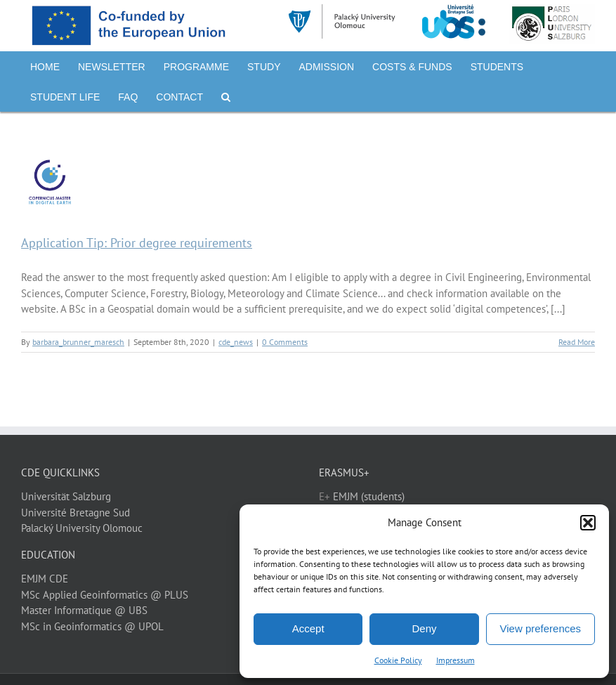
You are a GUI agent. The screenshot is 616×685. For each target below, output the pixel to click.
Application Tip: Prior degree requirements (137, 243)
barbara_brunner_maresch (78, 342)
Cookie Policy (398, 660)
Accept (308, 628)
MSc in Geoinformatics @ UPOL (92, 626)
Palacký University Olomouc (82, 528)
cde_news (236, 342)
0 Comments (285, 342)
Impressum (456, 660)
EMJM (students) (369, 496)
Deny (424, 628)
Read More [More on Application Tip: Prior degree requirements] (577, 342)
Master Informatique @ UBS (84, 610)
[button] (588, 523)
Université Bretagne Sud (76, 513)
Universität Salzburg (66, 496)
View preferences (541, 628)
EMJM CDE (45, 579)
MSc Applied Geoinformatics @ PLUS (105, 595)
